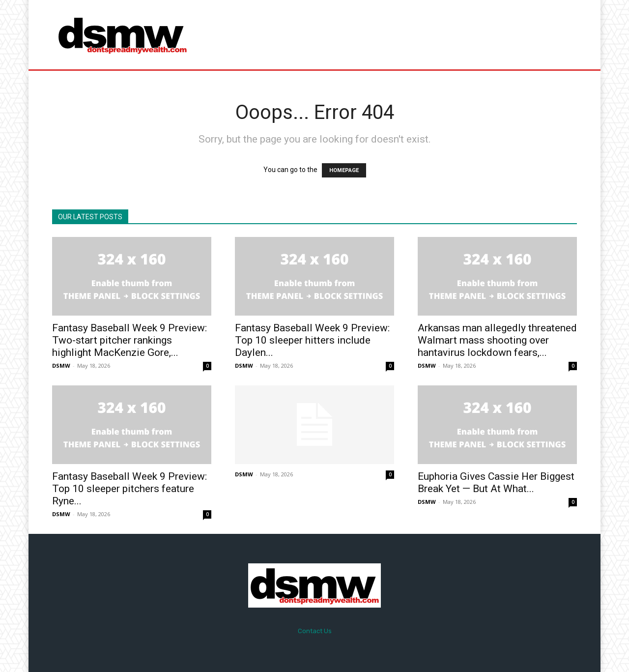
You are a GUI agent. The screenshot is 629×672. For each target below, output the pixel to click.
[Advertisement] (397, 34)
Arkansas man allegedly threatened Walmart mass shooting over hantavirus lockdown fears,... (497, 340)
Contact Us (315, 631)
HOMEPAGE (344, 170)
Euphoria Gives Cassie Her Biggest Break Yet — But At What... (496, 482)
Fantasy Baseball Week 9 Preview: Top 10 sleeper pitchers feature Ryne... (129, 489)
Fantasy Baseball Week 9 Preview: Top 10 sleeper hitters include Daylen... (312, 340)
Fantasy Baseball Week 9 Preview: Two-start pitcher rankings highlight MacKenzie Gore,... (129, 340)
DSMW (61, 365)
